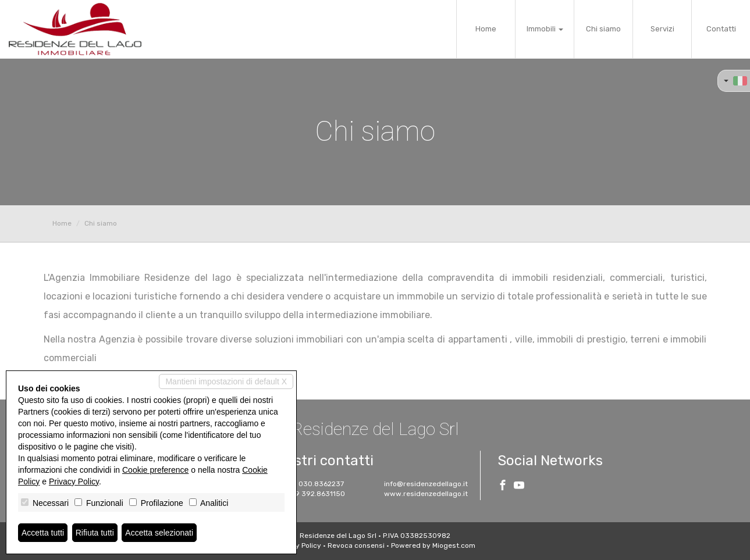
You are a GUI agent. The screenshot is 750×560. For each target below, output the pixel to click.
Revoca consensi (356, 545)
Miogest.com (454, 545)
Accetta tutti (43, 533)
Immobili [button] (545, 29)
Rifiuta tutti (95, 533)
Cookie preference (155, 470)
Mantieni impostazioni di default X (226, 381)
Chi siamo (603, 29)
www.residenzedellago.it (426, 494)
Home (486, 29)
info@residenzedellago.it (426, 484)
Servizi (662, 29)
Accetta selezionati (159, 533)
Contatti (721, 29)
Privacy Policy (298, 545)
